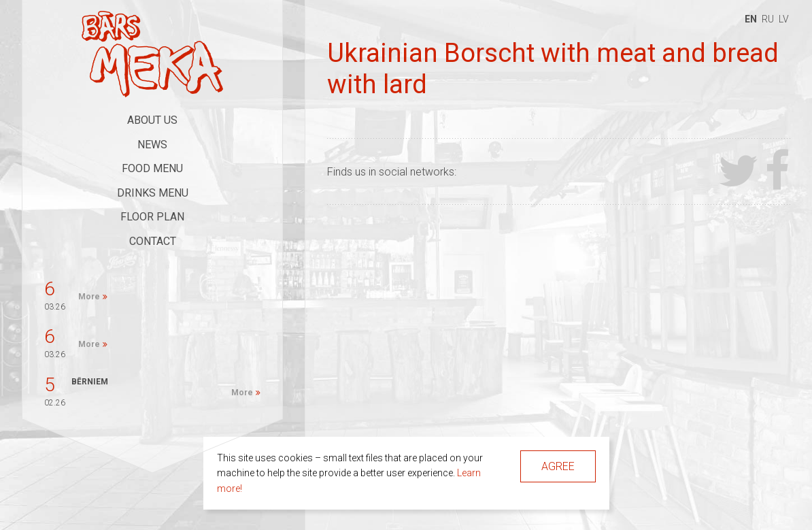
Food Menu (152, 168)
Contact (153, 241)
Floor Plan (152, 217)
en (751, 19)
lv (784, 19)
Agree (558, 466)
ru (768, 19)
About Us (152, 120)
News (152, 145)
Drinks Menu (153, 193)
